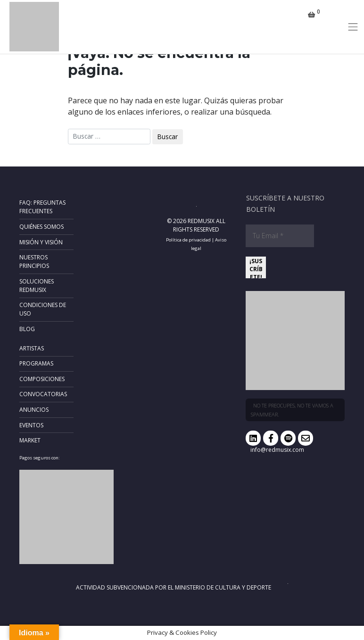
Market (30, 440)
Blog (27, 329)
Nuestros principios (34, 262)
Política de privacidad (188, 240)
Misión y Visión (41, 242)
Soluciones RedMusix (37, 286)
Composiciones (42, 379)
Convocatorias (43, 394)
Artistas (32, 348)
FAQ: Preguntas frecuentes (42, 207)
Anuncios (34, 410)
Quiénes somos (41, 227)
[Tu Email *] (280, 236)
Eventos (31, 425)
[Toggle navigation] (353, 27)
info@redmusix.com (277, 450)
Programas (36, 363)
